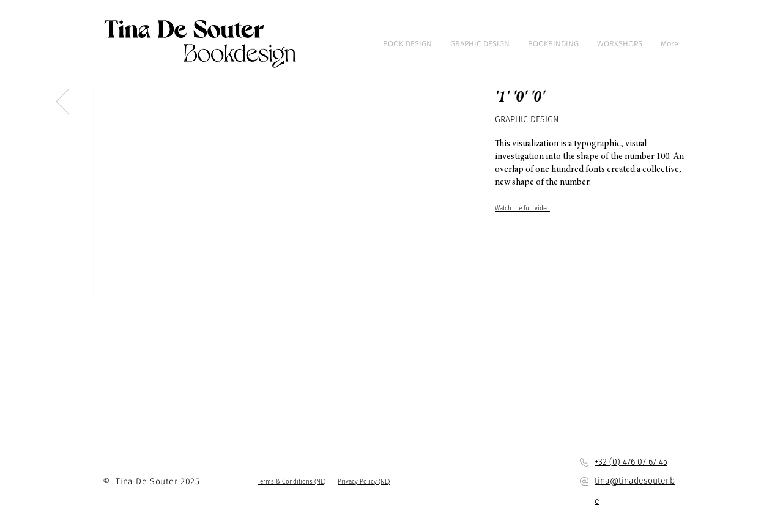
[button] (291, 482)
